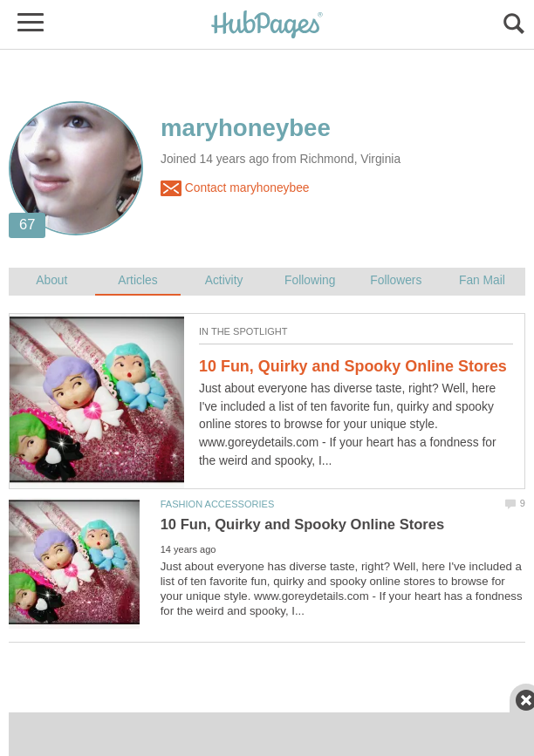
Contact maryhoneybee (235, 188)
